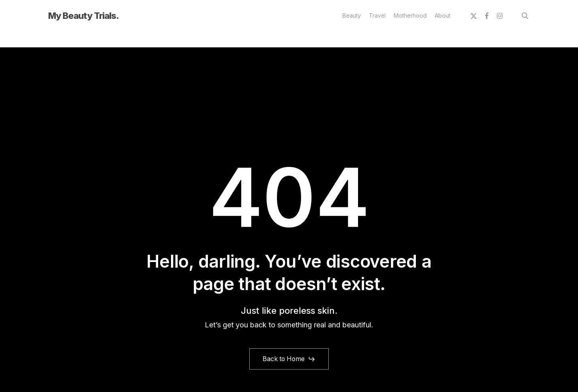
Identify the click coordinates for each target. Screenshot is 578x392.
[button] (289, 359)
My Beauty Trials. (83, 16)
